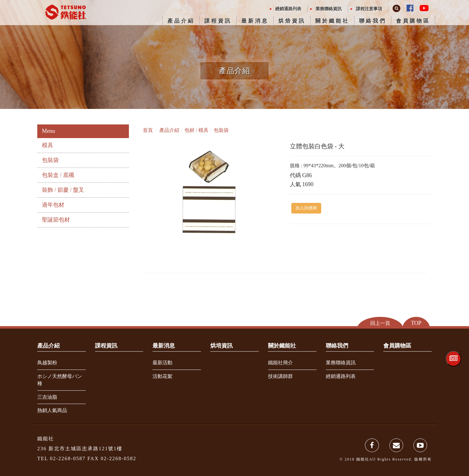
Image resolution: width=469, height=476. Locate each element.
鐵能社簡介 (280, 363)
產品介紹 (181, 21)
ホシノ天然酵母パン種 (60, 380)
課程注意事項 (369, 9)
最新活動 (162, 363)
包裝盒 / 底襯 (58, 175)
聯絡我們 (373, 21)
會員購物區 (413, 21)
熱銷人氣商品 (52, 410)
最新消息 (255, 21)
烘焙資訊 (292, 21)
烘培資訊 (221, 346)
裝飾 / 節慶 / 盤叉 (63, 190)
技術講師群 (280, 376)
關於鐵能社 (332, 21)
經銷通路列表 (288, 9)
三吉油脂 (47, 397)
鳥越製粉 (47, 363)
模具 (48, 145)
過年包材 (53, 205)
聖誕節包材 (56, 220)
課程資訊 (218, 21)
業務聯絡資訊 (329, 9)
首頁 (148, 130)
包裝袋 (50, 160)
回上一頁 (380, 323)
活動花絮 (162, 376)
